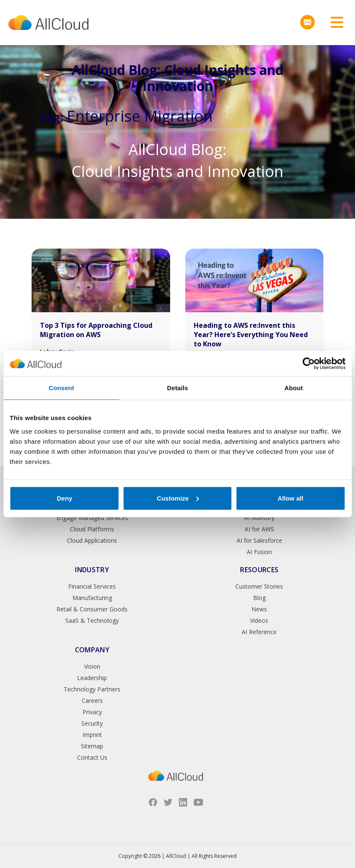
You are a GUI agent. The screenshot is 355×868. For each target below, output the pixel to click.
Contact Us (92, 757)
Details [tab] (178, 388)
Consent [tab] (61, 388)
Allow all (290, 498)
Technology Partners (92, 689)
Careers (92, 701)
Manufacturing (92, 598)
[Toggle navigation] (334, 23)
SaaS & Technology (92, 620)
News (259, 609)
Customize (178, 498)
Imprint (92, 735)
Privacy (92, 712)
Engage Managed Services (92, 518)
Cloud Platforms (92, 529)
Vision (92, 666)
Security (92, 723)
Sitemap (92, 746)
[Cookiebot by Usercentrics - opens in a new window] (308, 364)
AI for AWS (259, 529)
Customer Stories (259, 586)
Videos (259, 620)
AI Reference (259, 632)
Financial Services (92, 586)
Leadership (92, 678)
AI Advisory (259, 518)
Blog (259, 598)
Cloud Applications (92, 540)
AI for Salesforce (259, 540)
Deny (65, 498)
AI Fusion (259, 552)
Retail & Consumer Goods (92, 609)
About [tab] (294, 388)
